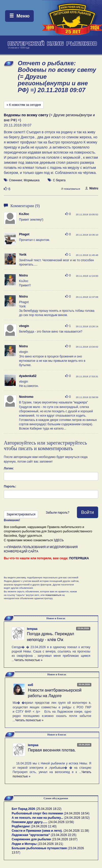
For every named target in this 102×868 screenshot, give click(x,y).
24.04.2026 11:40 (44, 826)
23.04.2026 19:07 (65, 839)
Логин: (9, 468)
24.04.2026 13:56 (61, 822)
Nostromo (26, 397)
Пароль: (10, 486)
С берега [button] (59, 180)
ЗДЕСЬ (59, 540)
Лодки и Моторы (24, 844)
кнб (31, 685)
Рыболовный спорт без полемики (37, 813)
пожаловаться (71, 189)
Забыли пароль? (57, 513)
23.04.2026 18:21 (50, 844)
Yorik (23, 255)
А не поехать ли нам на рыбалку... (37, 818)
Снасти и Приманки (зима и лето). (37, 831)
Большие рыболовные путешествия (39, 848)
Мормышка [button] (31, 180)
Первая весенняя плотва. (52, 750)
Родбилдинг (21, 826)
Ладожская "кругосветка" (31, 835)
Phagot (24, 234)
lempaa (32, 629)
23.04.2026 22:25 (64, 835)
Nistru (92, 188)
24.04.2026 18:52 (77, 818)
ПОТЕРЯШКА (79, 558)
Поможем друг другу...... (30, 822)
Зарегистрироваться (21, 514)
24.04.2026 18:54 (76, 813)
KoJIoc (24, 214)
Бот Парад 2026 (23, 809)
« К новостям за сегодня (24, 105)
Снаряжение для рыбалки (31, 839)
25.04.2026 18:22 (49, 809)
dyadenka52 (28, 376)
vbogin (24, 326)
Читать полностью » (28, 660)
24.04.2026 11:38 (76, 831)
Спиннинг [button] (15, 180)
